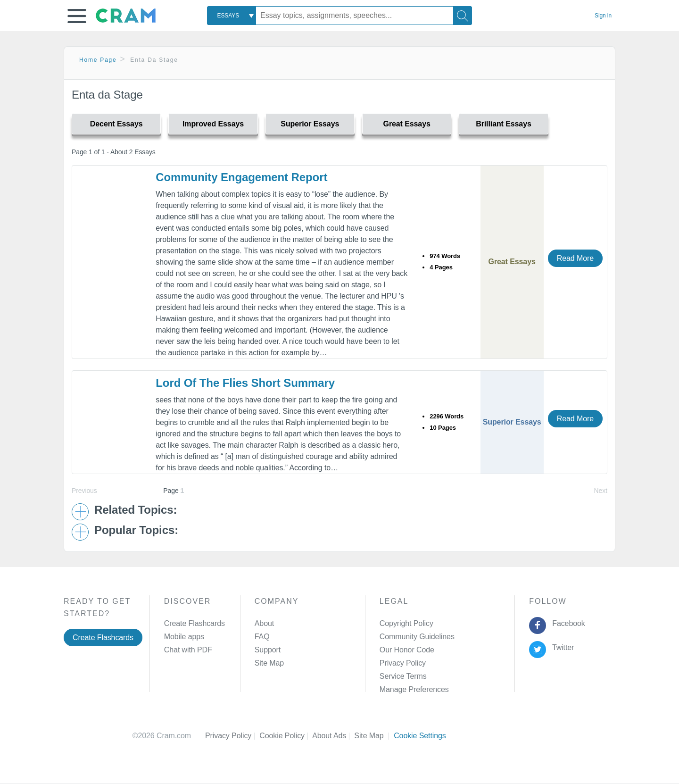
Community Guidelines (417, 637)
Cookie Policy (286, 736)
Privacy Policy (403, 663)
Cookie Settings (420, 736)
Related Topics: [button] (136, 510)
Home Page (98, 60)
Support (268, 650)
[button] (77, 16)
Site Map (269, 663)
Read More (575, 258)
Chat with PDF (188, 650)
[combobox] (232, 16)
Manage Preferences (414, 689)
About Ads (333, 736)
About (264, 623)
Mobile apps (184, 637)
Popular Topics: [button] (136, 530)
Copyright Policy (406, 623)
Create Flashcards (103, 638)
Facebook (567, 623)
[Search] (463, 16)
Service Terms (403, 676)
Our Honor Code (407, 650)
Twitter (561, 647)
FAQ (262, 637)
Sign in (603, 16)
